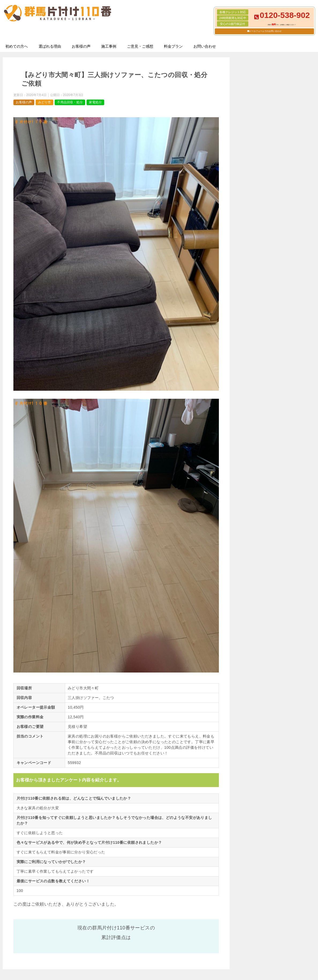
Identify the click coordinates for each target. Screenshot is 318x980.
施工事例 (109, 46)
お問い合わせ (205, 46)
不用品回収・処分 (70, 102)
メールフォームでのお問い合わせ (265, 31)
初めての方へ (17, 46)
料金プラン (173, 46)
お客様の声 (81, 46)
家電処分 (95, 102)
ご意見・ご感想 (140, 46)
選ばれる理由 (50, 46)
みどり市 (44, 102)
